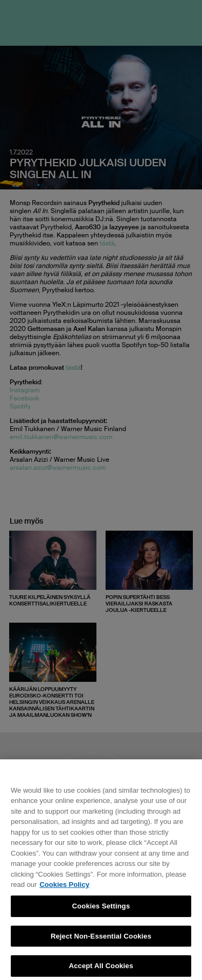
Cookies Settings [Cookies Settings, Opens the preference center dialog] (101, 910)
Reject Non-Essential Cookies (101, 940)
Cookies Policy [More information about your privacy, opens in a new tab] (64, 889)
